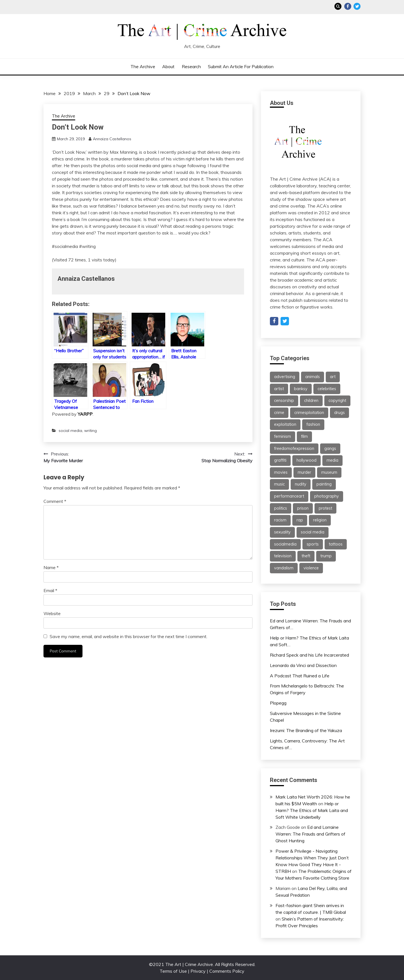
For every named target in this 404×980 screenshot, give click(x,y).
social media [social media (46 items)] (313, 532)
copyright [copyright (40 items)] (337, 401)
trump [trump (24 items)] (326, 556)
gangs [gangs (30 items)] (330, 448)
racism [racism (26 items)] (280, 520)
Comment (55, 501)
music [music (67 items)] (279, 484)
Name (51, 567)
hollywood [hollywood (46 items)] (307, 460)
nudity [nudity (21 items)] (301, 484)
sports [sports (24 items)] (313, 544)
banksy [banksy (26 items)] (301, 389)
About (168, 66)
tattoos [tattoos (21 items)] (336, 544)
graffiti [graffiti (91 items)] (280, 460)
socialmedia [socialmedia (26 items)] (285, 544)
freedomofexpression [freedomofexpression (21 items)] (294, 448)
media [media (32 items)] (332, 460)
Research (191, 66)
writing (90, 431)
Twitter (357, 6)
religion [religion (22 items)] (320, 520)
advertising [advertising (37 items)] (285, 377)
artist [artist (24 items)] (279, 389)
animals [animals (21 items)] (313, 377)
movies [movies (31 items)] (281, 472)
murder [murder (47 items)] (304, 472)
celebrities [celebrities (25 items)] (327, 389)
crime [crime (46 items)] (279, 413)
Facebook (348, 6)
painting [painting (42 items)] (324, 484)
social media (70, 431)
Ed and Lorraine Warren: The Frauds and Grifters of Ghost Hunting (310, 834)
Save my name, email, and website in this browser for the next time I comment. (128, 636)
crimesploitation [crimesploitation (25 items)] (309, 413)
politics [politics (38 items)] (281, 508)
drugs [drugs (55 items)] (339, 413)
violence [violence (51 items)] (311, 568)
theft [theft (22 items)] (306, 556)
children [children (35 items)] (311, 401)
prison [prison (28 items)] (303, 508)
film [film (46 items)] (304, 436)
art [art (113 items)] (333, 377)
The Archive (143, 66)
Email (50, 590)
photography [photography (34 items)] (327, 496)
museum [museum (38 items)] (329, 472)
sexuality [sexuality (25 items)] (282, 532)
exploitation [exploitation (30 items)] (285, 424)
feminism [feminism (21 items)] (283, 436)
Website (52, 613)
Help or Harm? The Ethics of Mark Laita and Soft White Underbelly (312, 810)
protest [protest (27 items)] (325, 508)
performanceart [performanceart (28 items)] (289, 496)
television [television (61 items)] (283, 556)
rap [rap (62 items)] (300, 520)
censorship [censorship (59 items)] (284, 401)
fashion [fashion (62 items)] (313, 424)
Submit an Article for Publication (241, 66)
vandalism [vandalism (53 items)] (284, 568)
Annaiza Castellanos (112, 139)
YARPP (85, 414)
